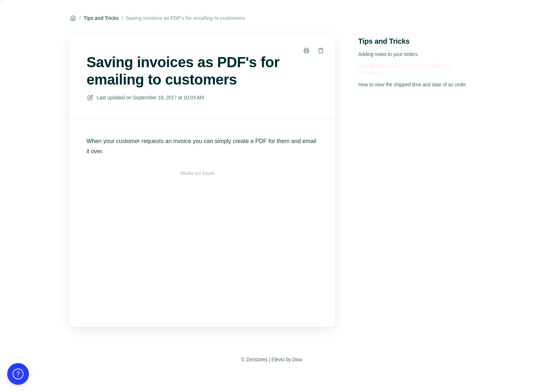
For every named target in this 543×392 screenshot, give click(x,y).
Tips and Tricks (101, 18)
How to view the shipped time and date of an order (412, 85)
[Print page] (306, 51)
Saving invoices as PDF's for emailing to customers (185, 18)
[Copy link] (321, 51)
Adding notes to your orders (388, 54)
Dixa (297, 359)
